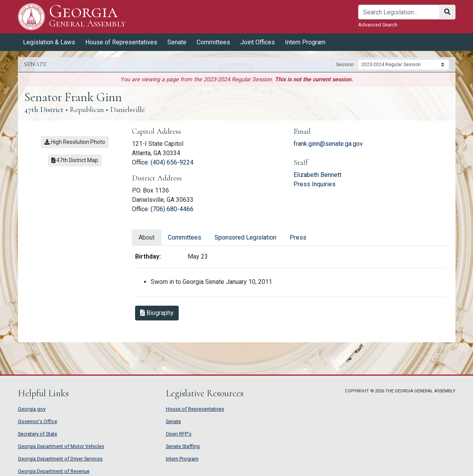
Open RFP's (179, 434)
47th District (44, 110)
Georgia (87, 17)
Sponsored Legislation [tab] (245, 237)
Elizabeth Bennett (317, 175)
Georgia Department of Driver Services (60, 459)
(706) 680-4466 (172, 209)
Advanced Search (378, 25)
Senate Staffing (183, 446)
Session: (345, 65)
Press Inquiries (315, 184)
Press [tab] (298, 237)
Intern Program (305, 42)
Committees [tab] (185, 237)
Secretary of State (38, 434)
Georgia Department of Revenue (54, 471)
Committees (213, 42)
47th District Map (75, 160)
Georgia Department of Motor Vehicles (61, 446)
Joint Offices (258, 42)
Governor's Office (38, 421)
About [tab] (147, 237)
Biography (157, 313)
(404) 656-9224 (172, 162)
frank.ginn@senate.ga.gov (328, 144)
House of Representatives (121, 42)
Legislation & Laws (49, 42)
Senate (177, 42)
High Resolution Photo (75, 142)
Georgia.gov (32, 409)
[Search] (399, 12)
